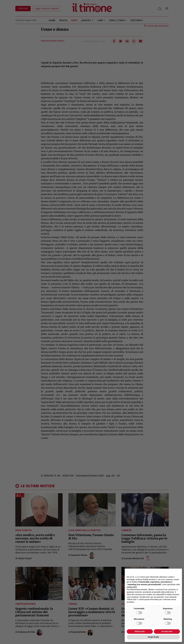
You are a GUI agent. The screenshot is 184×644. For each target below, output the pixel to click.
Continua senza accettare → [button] (168, 572)
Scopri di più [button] (153, 637)
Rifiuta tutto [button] (140, 631)
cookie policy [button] (132, 587)
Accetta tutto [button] (167, 631)
